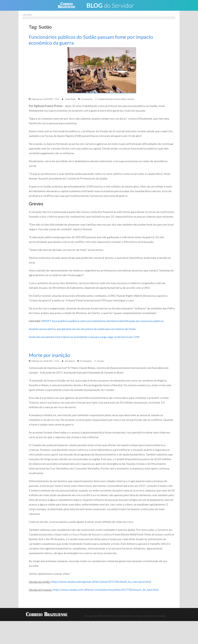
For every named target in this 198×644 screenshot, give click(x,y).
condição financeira (106, 99)
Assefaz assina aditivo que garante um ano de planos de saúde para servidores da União (82, 329)
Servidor (131, 99)
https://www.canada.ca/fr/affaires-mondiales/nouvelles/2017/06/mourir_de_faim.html (106, 590)
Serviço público (120, 99)
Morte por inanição (49, 355)
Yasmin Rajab (70, 99)
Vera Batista (70, 361)
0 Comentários (87, 99)
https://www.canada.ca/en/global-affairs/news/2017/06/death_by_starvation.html (101, 582)
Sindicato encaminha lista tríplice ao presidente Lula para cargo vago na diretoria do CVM (84, 337)
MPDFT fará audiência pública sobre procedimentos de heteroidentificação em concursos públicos (103, 321)
